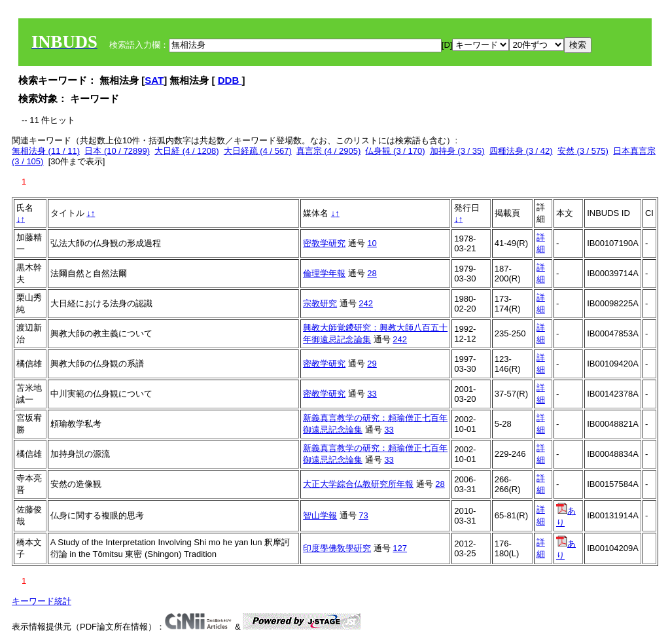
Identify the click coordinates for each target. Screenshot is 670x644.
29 (372, 364)
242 (366, 303)
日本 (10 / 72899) (117, 151)
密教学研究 (324, 243)
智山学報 (320, 515)
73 (363, 515)
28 (372, 273)
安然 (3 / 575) (583, 151)
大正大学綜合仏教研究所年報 (358, 484)
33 (372, 394)
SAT (154, 80)
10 (372, 243)
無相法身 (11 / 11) (46, 151)
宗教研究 (320, 303)
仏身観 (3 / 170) (395, 151)
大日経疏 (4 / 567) (258, 151)
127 (400, 548)
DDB (230, 80)
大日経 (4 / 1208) (186, 151)
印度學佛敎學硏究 (337, 548)
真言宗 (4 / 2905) (328, 151)
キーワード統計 (42, 601)
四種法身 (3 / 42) (521, 151)
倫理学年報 (324, 273)
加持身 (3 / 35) (457, 151)
